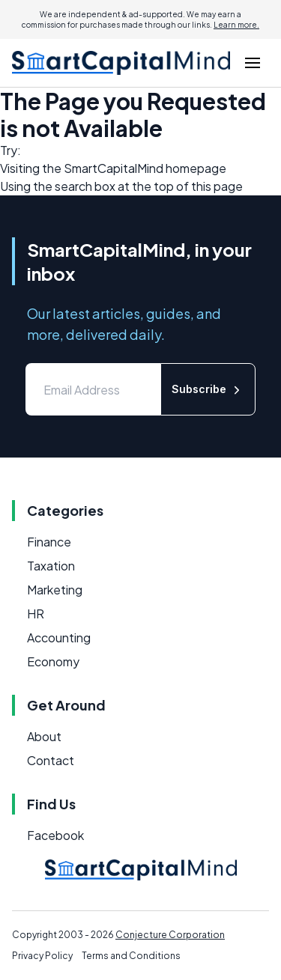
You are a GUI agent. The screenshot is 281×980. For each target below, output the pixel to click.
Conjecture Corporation (170, 935)
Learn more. (236, 25)
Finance (49, 542)
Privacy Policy (42, 956)
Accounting (59, 637)
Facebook (55, 835)
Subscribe (208, 390)
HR (36, 614)
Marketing (55, 590)
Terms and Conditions (131, 956)
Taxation (51, 566)
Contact (51, 760)
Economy (53, 661)
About (44, 736)
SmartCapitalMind (114, 168)
